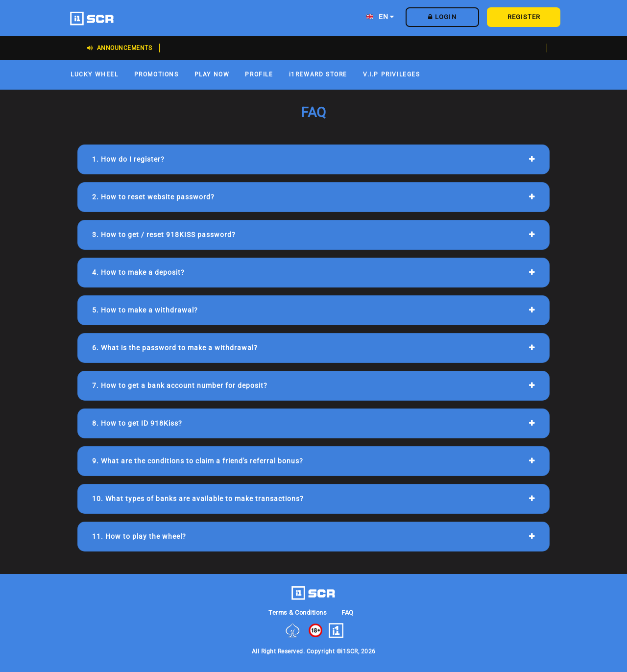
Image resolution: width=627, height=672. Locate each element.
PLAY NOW (212, 74)
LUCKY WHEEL (95, 74)
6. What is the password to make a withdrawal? (175, 348)
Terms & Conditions (298, 612)
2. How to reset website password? (153, 197)
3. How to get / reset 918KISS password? (164, 235)
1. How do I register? (128, 159)
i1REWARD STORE (318, 74)
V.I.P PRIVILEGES (392, 74)
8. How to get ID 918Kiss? (137, 423)
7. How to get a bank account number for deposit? (180, 385)
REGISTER (524, 17)
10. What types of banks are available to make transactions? (198, 499)
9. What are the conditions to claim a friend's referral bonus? (198, 461)
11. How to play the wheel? (139, 536)
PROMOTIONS (157, 74)
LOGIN (442, 17)
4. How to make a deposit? (138, 272)
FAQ (348, 612)
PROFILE (259, 74)
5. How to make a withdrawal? (145, 310)
